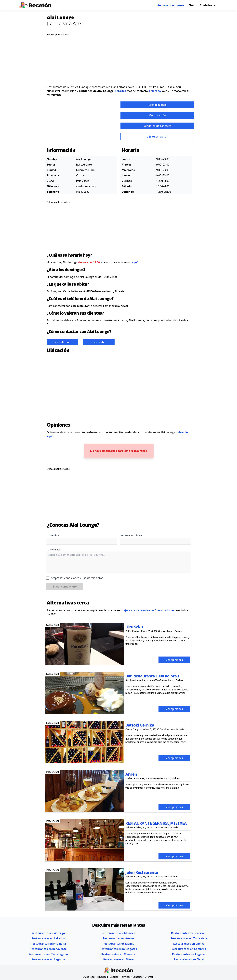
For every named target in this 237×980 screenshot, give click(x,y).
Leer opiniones (157, 105)
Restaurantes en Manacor (118, 954)
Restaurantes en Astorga (48, 933)
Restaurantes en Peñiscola (189, 933)
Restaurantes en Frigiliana (48, 944)
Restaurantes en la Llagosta (118, 949)
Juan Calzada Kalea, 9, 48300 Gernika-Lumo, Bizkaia (143, 87)
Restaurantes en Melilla (118, 944)
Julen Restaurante (142, 872)
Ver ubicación (157, 115)
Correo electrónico (131, 535)
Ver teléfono (63, 342)
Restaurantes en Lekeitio (48, 938)
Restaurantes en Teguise (189, 954)
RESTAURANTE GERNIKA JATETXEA (156, 823)
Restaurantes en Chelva (189, 944)
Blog (192, 5)
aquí (135, 262)
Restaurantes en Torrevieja (189, 938)
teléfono (155, 91)
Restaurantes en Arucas (118, 938)
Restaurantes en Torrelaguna (48, 954)
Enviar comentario (65, 587)
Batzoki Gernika (140, 725)
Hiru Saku (134, 627)
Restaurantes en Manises (118, 933)
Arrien (131, 774)
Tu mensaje (53, 550)
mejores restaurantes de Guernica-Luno (147, 610)
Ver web (99, 342)
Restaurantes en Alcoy (189, 959)
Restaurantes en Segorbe (48, 959)
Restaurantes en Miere (118, 959)
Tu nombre (53, 535)
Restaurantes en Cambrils (189, 949)
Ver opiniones (174, 660)
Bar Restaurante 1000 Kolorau (152, 676)
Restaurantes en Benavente (48, 949)
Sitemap (149, 977)
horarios (120, 91)
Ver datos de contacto (157, 126)
